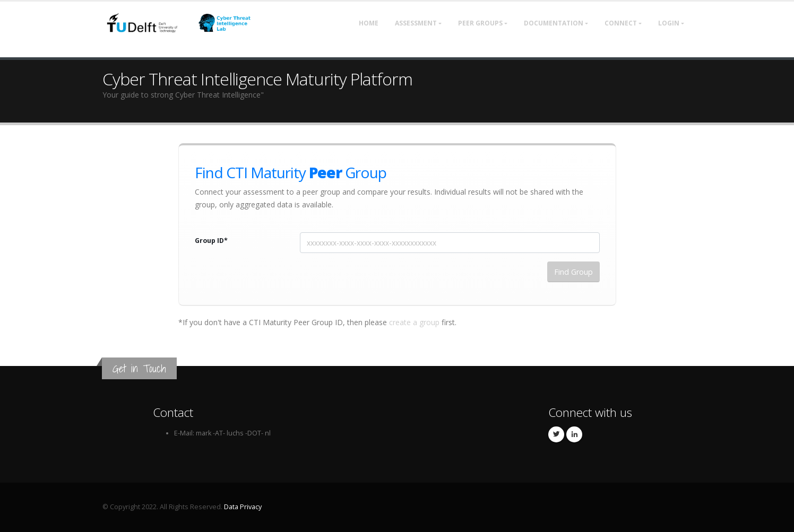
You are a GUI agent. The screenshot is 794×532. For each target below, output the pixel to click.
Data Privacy (243, 507)
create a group (414, 322)
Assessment (416, 23)
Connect (621, 23)
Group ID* (211, 241)
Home (369, 23)
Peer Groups (480, 23)
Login (669, 23)
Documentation (554, 23)
